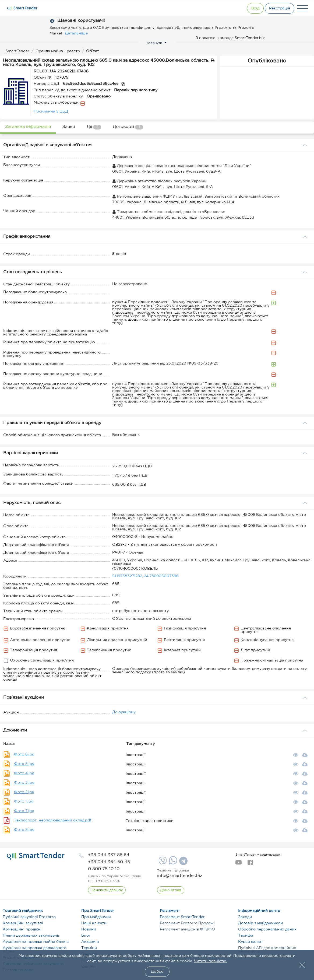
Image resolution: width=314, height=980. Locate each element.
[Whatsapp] (172, 863)
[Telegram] (183, 863)
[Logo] (22, 8)
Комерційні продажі (22, 929)
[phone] (109, 855)
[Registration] (278, 8)
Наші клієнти (94, 923)
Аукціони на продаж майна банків (36, 942)
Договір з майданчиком (261, 923)
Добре (157, 972)
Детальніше (76, 33)
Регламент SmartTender (182, 917)
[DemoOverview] (171, 890)
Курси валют (251, 942)
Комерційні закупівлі (23, 923)
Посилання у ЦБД (51, 111)
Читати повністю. (211, 961)
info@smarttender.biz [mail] (180, 876)
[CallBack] (107, 890)
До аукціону (124, 712)
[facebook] (250, 864)
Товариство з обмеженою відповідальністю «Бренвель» (169, 212)
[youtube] (239, 864)
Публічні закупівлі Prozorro (29, 917)
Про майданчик (96, 917)
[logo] (36, 856)
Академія (90, 942)
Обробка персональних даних (267, 929)
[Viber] (162, 863)
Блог (86, 936)
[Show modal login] (248, 8)
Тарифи (246, 936)
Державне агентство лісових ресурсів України (159, 181)
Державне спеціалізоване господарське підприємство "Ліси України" (182, 166)
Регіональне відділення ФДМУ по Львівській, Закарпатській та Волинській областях (196, 197)
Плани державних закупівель (31, 936)
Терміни (89, 948)
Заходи (245, 917)
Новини (89, 929)
